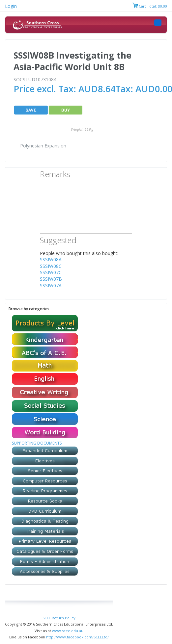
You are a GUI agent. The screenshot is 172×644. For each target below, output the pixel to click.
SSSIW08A (51, 259)
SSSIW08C (51, 266)
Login (11, 6)
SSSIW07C (51, 272)
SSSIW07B (51, 279)
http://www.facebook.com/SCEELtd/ (77, 637)
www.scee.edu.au (68, 631)
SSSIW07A (51, 285)
